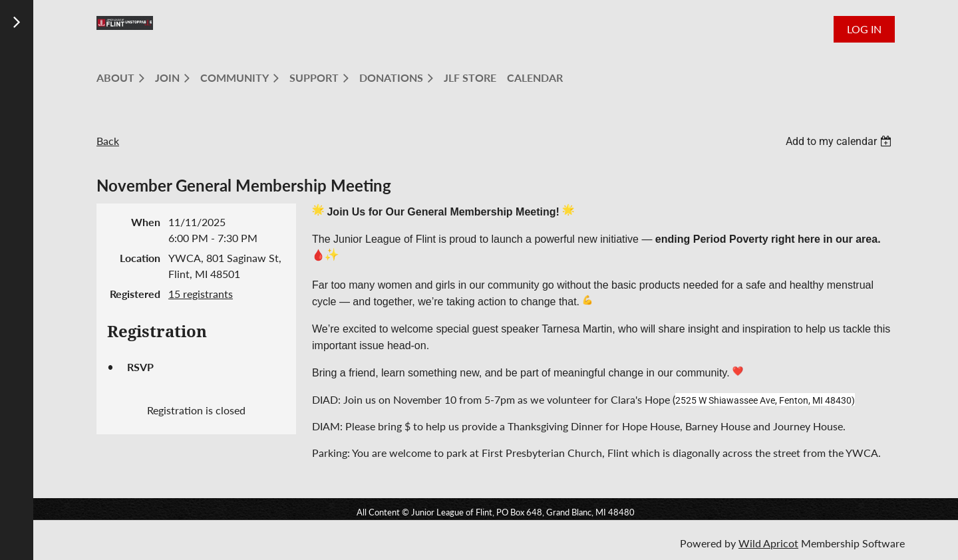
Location (140, 258)
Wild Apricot (768, 543)
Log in (864, 29)
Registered (135, 294)
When (146, 222)
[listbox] (840, 141)
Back (108, 141)
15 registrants (201, 294)
